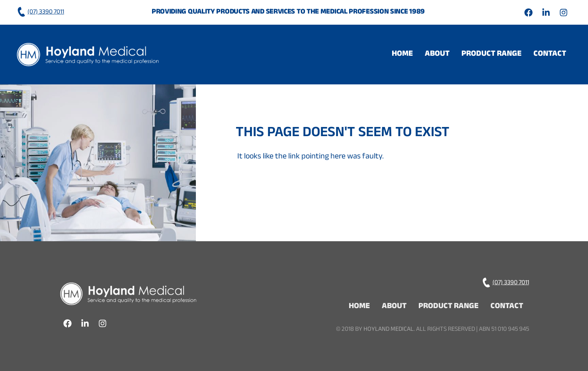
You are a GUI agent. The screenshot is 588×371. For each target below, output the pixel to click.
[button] (491, 55)
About (437, 55)
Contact (550, 55)
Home (402, 55)
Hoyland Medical (389, 330)
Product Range (491, 55)
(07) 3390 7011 (40, 13)
